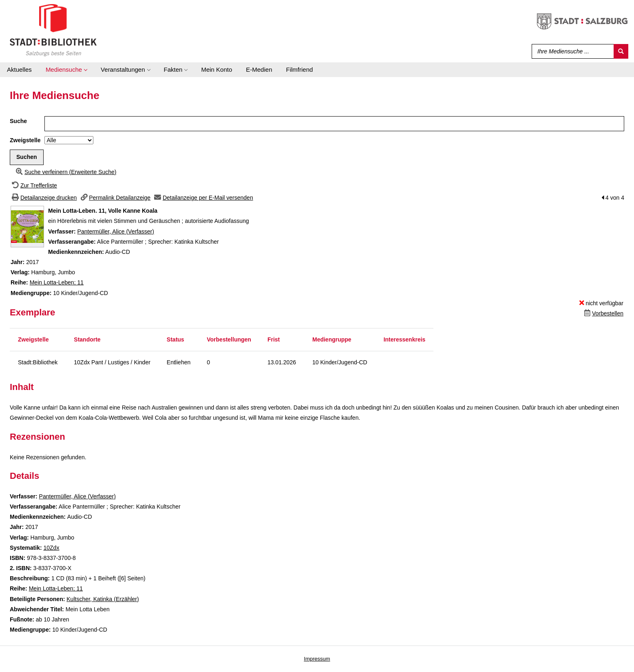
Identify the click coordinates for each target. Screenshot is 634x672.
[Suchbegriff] (571, 51)
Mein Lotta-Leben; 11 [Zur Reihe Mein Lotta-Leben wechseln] (57, 282)
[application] (66, 70)
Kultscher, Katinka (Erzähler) (103, 599)
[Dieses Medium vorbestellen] (603, 313)
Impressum (317, 659)
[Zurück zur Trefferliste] (33, 185)
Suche (18, 121)
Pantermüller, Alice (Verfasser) (116, 231)
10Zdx (51, 548)
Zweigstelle (25, 140)
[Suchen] (621, 51)
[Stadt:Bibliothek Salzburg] (53, 30)
